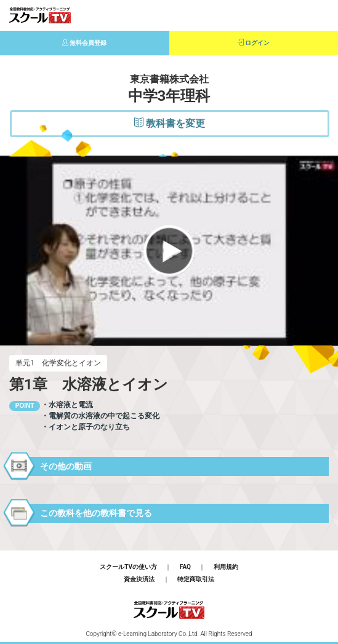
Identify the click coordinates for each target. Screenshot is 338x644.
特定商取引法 (196, 579)
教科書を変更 (170, 123)
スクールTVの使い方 (128, 567)
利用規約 (226, 567)
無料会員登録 (85, 43)
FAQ (185, 567)
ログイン (254, 43)
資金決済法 (139, 579)
